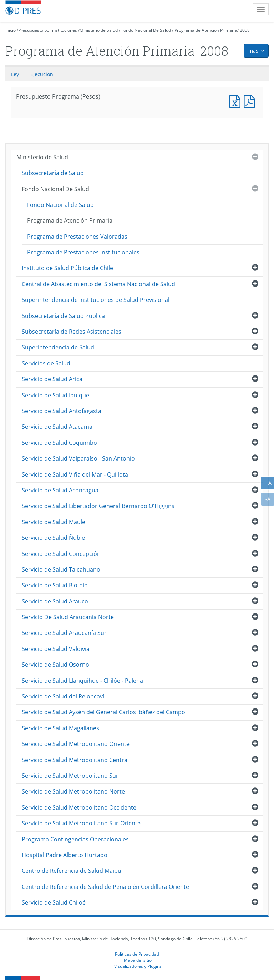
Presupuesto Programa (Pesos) (237, 101)
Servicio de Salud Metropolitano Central (75, 760)
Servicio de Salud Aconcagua (60, 490)
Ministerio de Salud (99, 30)
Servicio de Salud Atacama (57, 427)
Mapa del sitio (138, 960)
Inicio (11, 30)
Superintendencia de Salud (58, 347)
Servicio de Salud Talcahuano (61, 569)
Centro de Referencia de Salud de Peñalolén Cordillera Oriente (105, 887)
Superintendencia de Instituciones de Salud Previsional (96, 300)
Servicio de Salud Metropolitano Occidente (79, 807)
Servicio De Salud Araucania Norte (68, 617)
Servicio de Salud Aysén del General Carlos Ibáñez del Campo (103, 712)
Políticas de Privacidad (137, 954)
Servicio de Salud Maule (54, 522)
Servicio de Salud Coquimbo (59, 443)
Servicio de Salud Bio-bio (55, 585)
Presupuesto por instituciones (48, 30)
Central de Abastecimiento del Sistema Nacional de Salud (98, 284)
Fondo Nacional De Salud (146, 30)
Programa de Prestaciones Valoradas (77, 237)
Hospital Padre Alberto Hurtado (65, 855)
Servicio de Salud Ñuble (53, 538)
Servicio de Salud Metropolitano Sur (70, 776)
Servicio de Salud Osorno (55, 665)
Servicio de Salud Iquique (55, 395)
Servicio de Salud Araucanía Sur (64, 633)
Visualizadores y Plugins (138, 966)
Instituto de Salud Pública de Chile (67, 268)
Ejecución (42, 74)
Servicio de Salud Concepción (61, 554)
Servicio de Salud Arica (52, 379)
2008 (245, 30)
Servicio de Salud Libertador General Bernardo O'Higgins (98, 506)
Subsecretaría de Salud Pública (63, 316)
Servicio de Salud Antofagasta (62, 411)
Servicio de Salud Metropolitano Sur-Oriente (81, 823)
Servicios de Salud (46, 363)
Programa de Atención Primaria (206, 30)
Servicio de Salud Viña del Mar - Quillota (75, 474)
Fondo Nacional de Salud (60, 205)
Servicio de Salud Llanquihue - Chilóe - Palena (82, 681)
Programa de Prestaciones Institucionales (83, 252)
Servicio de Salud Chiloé (54, 902)
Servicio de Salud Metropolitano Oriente (76, 744)
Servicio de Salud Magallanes (60, 728)
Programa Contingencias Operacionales (75, 839)
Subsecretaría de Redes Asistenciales (72, 332)
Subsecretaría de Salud (53, 173)
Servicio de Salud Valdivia (56, 649)
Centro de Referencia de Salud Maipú (72, 871)
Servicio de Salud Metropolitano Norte (73, 791)
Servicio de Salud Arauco (55, 601)
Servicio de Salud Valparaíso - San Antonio (78, 458)
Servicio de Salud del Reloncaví (63, 696)
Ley (15, 74)
